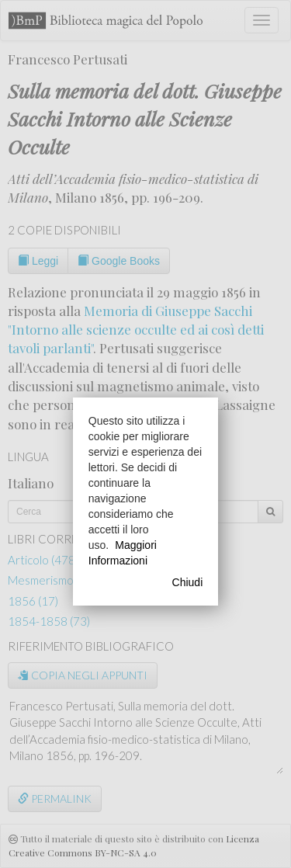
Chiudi (188, 582)
